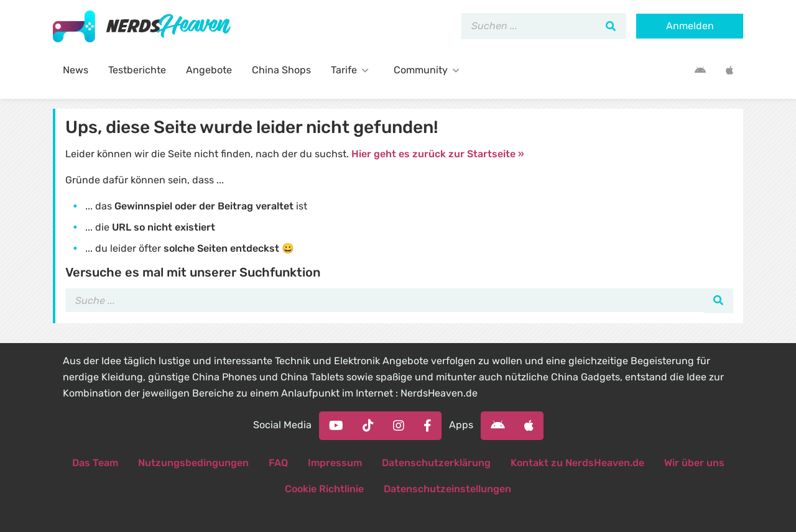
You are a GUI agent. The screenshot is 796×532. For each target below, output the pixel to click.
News (76, 70)
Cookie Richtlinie (324, 489)
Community (429, 70)
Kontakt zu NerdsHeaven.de (577, 463)
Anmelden (690, 26)
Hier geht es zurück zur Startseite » (438, 154)
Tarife (352, 70)
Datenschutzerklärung (436, 463)
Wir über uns (694, 463)
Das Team (95, 463)
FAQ (278, 463)
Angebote (209, 70)
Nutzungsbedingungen (193, 463)
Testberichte (137, 70)
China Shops (281, 70)
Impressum (335, 463)
